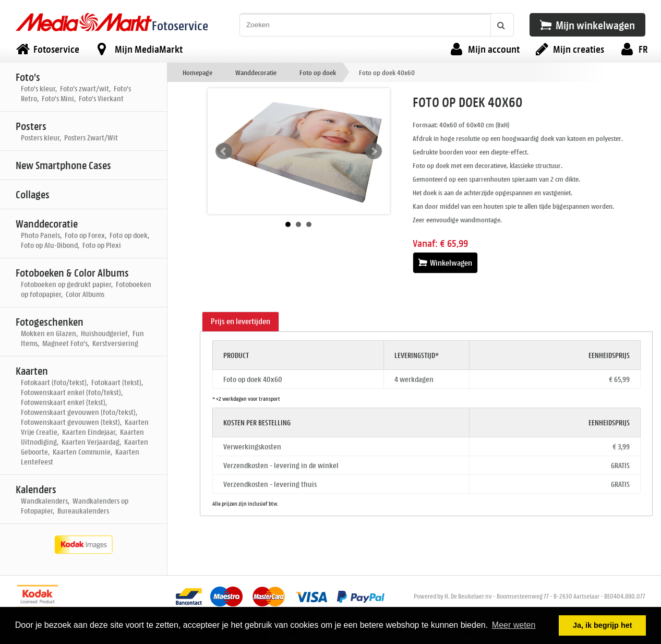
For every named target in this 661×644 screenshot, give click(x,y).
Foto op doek (318, 72)
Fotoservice (180, 25)
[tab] (241, 322)
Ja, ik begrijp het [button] (603, 625)
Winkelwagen (445, 263)
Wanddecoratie (256, 72)
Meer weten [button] (514, 625)
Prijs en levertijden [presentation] (241, 321)
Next (374, 151)
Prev (224, 151)
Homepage (197, 72)
